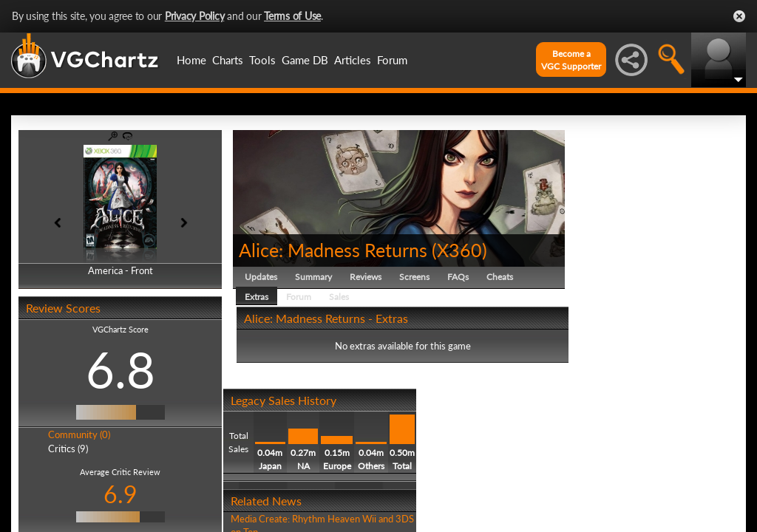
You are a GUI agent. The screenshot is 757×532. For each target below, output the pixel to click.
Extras (257, 297)
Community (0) (79, 434)
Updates (261, 277)
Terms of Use (292, 16)
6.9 (120, 494)
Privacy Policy (195, 16)
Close (739, 16)
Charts (228, 60)
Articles (353, 60)
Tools (262, 60)
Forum (392, 60)
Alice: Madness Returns (333, 250)
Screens (414, 277)
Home (191, 60)
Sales (339, 297)
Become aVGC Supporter (571, 60)
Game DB (305, 60)
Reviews (366, 277)
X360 (459, 250)
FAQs (458, 277)
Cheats (500, 277)
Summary (313, 277)
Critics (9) (68, 449)
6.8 (120, 369)
